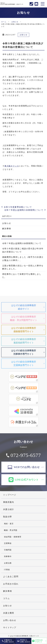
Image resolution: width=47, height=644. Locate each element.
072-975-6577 (26, 456)
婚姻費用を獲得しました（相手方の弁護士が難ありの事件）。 (23, 259)
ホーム (4, 22)
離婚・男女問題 (11, 530)
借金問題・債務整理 (13, 537)
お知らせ (15, 22)
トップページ (10, 495)
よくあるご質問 (11, 577)
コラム (6, 598)
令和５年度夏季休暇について (18, 207)
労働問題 (8, 550)
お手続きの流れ (11, 584)
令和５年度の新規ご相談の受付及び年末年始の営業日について (23, 250)
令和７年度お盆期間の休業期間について (24, 210)
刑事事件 (8, 556)
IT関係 (7, 570)
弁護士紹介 (9, 509)
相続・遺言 (9, 524)
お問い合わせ (10, 620)
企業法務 (8, 563)
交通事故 (8, 543)
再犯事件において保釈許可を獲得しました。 (22, 276)
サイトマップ (10, 628)
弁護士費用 (9, 613)
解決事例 (7, 229)
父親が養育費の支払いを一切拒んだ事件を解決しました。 (23, 267)
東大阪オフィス (12, 166)
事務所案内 (9, 502)
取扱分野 (7, 517)
